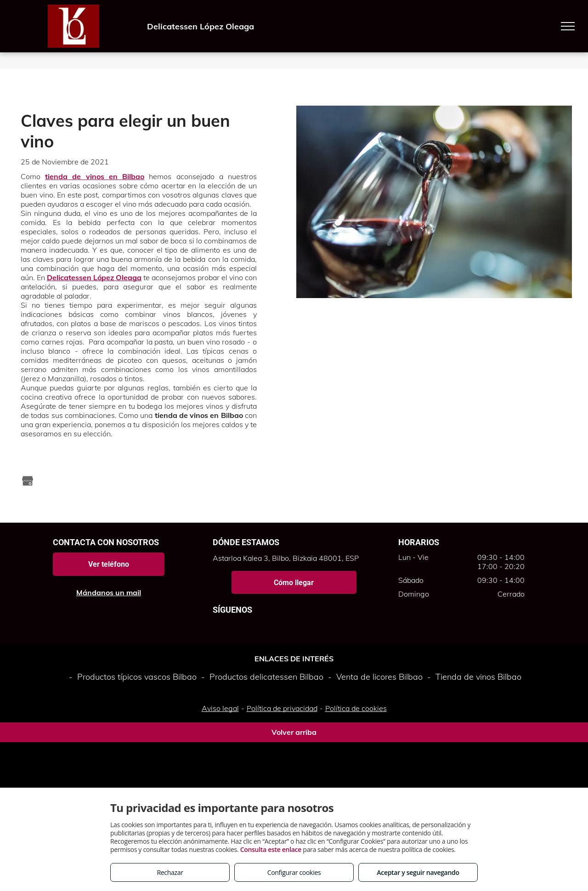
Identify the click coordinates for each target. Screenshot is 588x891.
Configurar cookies (294, 872)
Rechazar (170, 872)
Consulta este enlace (271, 849)
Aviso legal (220, 708)
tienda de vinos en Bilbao (95, 176)
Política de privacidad (282, 708)
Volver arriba (294, 732)
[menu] (568, 26)
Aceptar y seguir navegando (418, 872)
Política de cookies (356, 708)
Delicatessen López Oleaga (94, 277)
